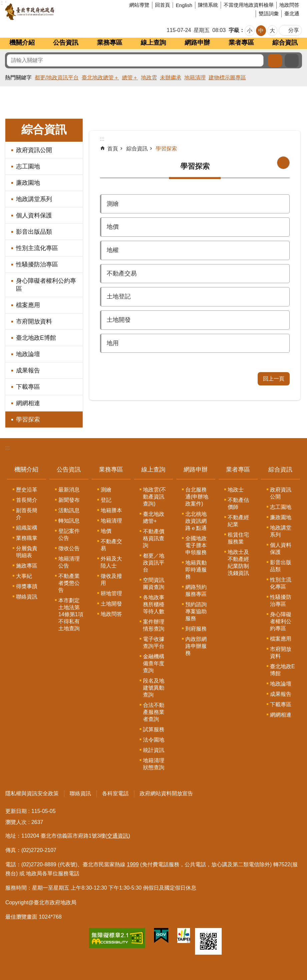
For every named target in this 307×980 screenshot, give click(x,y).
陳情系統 (208, 5)
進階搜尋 (292, 61)
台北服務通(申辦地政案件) (197, 497)
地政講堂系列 (34, 199)
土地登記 (119, 296)
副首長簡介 (27, 514)
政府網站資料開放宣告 (166, 793)
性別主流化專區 (37, 248)
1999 (133, 864)
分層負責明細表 (27, 552)
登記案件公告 (69, 535)
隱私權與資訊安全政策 (32, 793)
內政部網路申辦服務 (196, 646)
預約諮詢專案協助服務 (196, 611)
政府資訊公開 (34, 150)
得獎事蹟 (27, 586)
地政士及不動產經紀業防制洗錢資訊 (238, 563)
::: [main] (102, 139)
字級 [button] (234, 30)
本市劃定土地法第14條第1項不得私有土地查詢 (71, 614)
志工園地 (28, 166)
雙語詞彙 (269, 14)
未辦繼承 (171, 78)
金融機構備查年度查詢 (154, 663)
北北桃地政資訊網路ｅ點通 (196, 521)
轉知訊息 (69, 521)
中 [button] (261, 31)
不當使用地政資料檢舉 (249, 5)
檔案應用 (28, 305)
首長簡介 (27, 500)
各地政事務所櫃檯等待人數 (154, 604)
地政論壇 (28, 354)
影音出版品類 (34, 232)
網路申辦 (197, 43)
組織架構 (27, 528)
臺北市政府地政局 (55, 12)
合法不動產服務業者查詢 (154, 712)
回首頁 (162, 5)
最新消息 (69, 490)
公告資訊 (66, 43)
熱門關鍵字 (18, 78)
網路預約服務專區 (196, 591)
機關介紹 (22, 43)
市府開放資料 (34, 321)
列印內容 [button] (283, 163)
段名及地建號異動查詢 (154, 688)
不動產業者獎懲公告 (69, 583)
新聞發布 (69, 500)
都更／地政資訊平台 (154, 563)
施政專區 (27, 566)
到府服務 (196, 629)
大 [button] (272, 31)
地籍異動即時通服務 (196, 570)
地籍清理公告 (69, 562)
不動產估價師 (238, 504)
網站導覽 (139, 5)
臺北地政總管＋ (100, 78)
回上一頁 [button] (274, 379)
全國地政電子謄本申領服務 (196, 545)
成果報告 (28, 370)
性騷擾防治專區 (37, 264)
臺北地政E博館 (36, 338)
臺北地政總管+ (154, 518)
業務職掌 (27, 538)
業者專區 (241, 43)
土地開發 (119, 320)
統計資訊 (154, 750)
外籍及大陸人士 (111, 562)
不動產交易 (122, 273)
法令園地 (154, 740)
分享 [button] (294, 30)
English (184, 5)
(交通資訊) (118, 836)
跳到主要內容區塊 (3, 4)
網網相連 (28, 403)
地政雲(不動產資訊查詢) (154, 497)
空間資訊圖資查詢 (154, 584)
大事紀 (24, 576)
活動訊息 (69, 510)
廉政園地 (28, 183)
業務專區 (110, 43)
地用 (113, 343)
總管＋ (130, 78)
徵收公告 (69, 548)
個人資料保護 (34, 215)
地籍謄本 (111, 510)
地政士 (236, 490)
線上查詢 (153, 43)
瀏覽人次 (16, 822)
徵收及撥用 (111, 580)
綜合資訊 (285, 43)
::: (7, 448)
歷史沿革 (27, 490)
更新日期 (16, 811)
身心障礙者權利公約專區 (46, 285)
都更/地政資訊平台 (57, 78)
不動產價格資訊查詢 (154, 538)
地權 (113, 250)
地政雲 (149, 78)
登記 (106, 500)
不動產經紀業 (238, 521)
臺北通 (292, 14)
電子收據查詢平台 (154, 643)
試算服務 (154, 729)
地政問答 (289, 5)
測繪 (113, 204)
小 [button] (250, 31)
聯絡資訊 (27, 597)
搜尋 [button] (275, 61)
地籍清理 (195, 78)
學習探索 (28, 419)
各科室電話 (115, 793)
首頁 (113, 149)
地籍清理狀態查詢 (154, 764)
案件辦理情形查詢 (154, 625)
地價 (113, 227)
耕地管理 (111, 593)
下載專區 (28, 387)
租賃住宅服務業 (238, 538)
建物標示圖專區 (227, 78)
